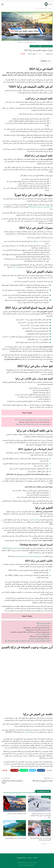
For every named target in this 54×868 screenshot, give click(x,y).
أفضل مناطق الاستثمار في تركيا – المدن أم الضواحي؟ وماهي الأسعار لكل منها (27, 641)
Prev (48, 844)
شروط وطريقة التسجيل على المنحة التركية (29, 556)
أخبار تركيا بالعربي (46, 797)
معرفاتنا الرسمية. (29, 732)
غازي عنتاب (16, 267)
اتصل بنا (35, 858)
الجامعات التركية (34, 520)
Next (43, 844)
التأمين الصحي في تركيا (43, 634)
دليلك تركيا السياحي (35, 46)
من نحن (30, 858)
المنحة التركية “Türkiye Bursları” (11, 548)
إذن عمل (39, 241)
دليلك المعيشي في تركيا (46, 46)
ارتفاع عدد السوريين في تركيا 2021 (43, 781)
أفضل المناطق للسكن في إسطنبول (39, 639)
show (49, 61)
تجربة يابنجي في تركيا (43, 625)
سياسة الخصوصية (22, 858)
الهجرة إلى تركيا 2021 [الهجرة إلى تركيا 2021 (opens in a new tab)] (43, 623)
